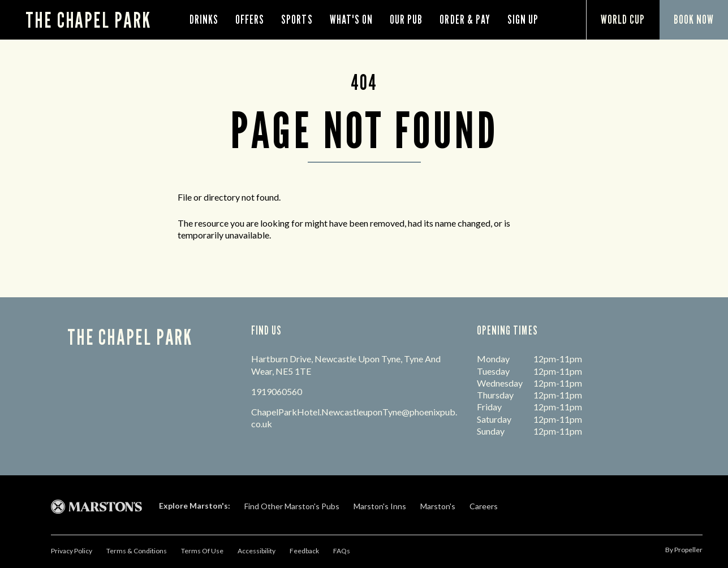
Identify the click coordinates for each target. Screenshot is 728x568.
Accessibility (257, 551)
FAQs (342, 551)
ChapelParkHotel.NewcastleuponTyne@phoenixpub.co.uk (354, 418)
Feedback (304, 551)
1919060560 (277, 391)
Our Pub (406, 19)
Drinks (204, 19)
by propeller (684, 550)
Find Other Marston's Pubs (292, 506)
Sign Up (523, 19)
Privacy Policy (72, 551)
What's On (351, 19)
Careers (484, 506)
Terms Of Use (202, 551)
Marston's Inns (380, 506)
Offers (250, 19)
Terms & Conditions (137, 551)
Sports (297, 19)
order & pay (465, 19)
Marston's (438, 506)
